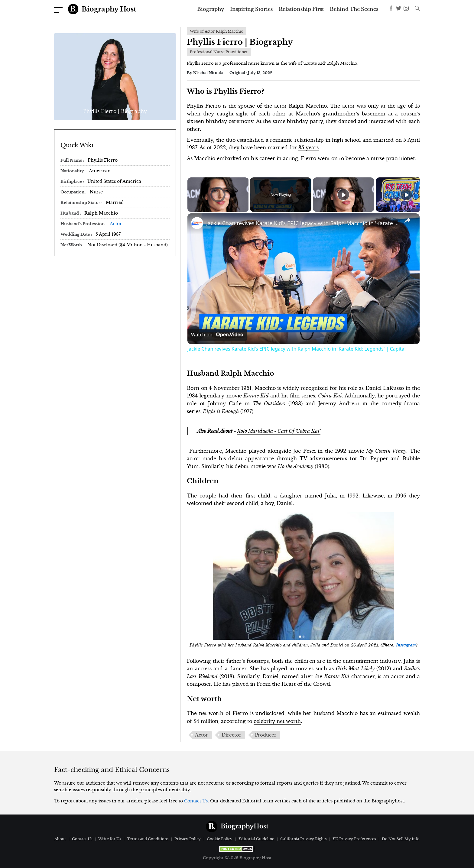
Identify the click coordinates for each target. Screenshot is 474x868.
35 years (308, 147)
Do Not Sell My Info (401, 839)
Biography (211, 9)
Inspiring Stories (251, 9)
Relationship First (301, 9)
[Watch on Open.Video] (217, 335)
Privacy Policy (188, 839)
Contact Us (196, 801)
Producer (266, 735)
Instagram (406, 645)
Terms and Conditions (148, 839)
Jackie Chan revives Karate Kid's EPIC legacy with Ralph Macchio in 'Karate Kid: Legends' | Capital (303, 223)
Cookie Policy (220, 839)
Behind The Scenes (354, 9)
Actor (116, 224)
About (60, 839)
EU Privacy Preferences (354, 839)
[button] (416, 9)
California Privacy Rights (303, 839)
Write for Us (110, 839)
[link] (197, 223)
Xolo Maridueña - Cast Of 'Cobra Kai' (279, 431)
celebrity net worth (277, 721)
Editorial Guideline (256, 839)
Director (231, 735)
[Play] (343, 195)
